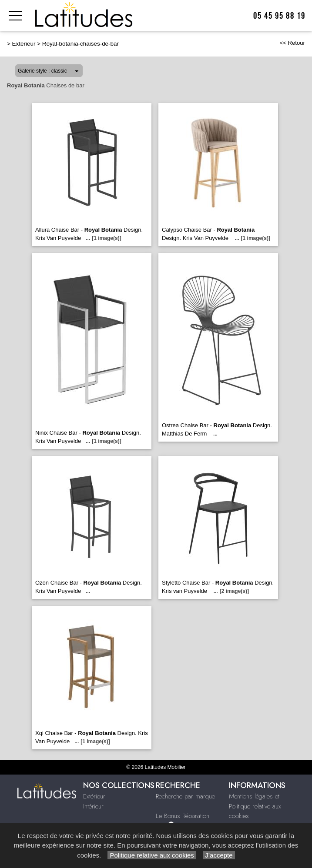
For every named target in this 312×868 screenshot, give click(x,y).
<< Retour (292, 43)
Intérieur (93, 806)
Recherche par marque (185, 796)
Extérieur (24, 44)
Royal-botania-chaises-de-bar (81, 44)
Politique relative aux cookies (152, 855)
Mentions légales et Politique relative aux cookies (255, 806)
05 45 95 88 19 (279, 16)
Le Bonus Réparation (183, 816)
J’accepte (219, 855)
